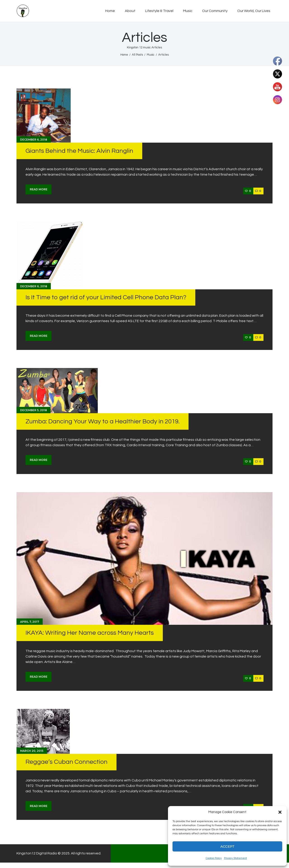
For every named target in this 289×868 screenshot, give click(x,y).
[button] (280, 812)
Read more (39, 189)
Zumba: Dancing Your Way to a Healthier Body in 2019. (103, 421)
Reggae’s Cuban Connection (66, 762)
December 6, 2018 (34, 140)
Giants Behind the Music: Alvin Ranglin (79, 151)
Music (151, 55)
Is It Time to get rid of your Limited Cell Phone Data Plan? (106, 297)
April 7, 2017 (30, 622)
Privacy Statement (235, 858)
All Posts (137, 55)
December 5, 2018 (34, 410)
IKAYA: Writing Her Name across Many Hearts (90, 633)
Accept (227, 846)
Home (124, 55)
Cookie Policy (214, 858)
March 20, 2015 (32, 751)
